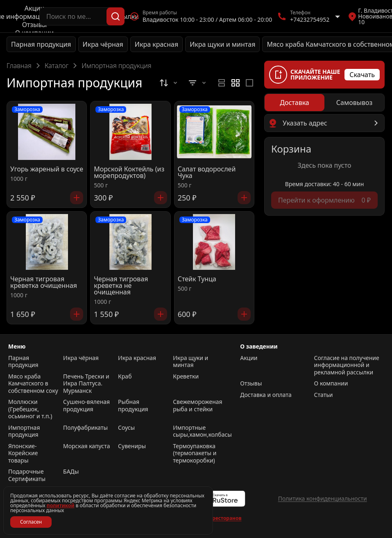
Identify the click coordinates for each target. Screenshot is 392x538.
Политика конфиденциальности (323, 498)
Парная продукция (41, 44)
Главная (19, 66)
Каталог (57, 66)
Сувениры (132, 446)
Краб (125, 376)
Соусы (126, 428)
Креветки (186, 376)
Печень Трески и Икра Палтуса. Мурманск (86, 384)
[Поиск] (116, 16)
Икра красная (156, 44)
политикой (61, 505)
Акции (34, 8)
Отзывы (35, 25)
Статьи (324, 395)
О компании (331, 383)
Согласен (31, 522)
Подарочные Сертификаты (27, 475)
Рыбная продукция (133, 406)
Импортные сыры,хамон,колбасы (198, 431)
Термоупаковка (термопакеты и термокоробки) (195, 453)
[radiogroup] (236, 83)
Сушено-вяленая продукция (86, 406)
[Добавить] (77, 198)
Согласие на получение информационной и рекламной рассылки (347, 365)
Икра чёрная (103, 44)
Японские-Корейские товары (23, 453)
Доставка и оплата (266, 395)
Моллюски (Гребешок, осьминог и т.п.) (30, 409)
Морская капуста (86, 446)
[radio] (222, 83)
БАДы (71, 472)
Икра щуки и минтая (222, 44)
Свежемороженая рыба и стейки (197, 406)
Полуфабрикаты (85, 428)
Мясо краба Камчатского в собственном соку (33, 384)
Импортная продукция (24, 431)
